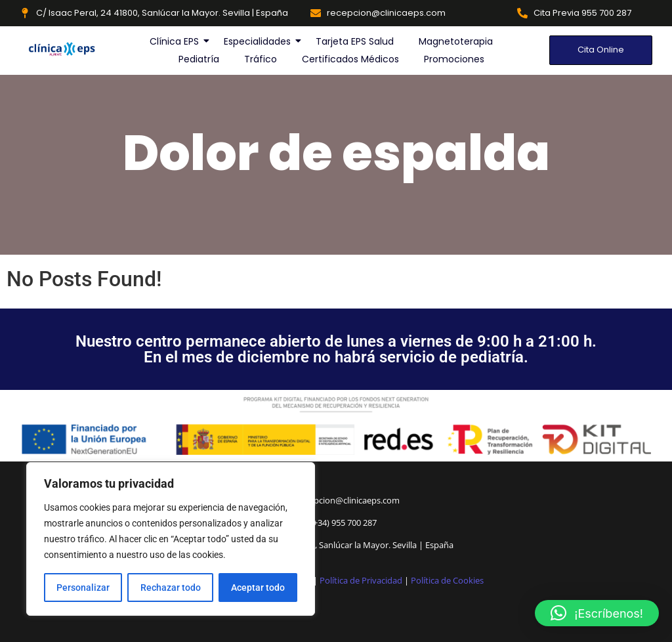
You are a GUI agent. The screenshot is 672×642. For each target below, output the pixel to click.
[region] (171, 539)
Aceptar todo (258, 588)
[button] (597, 613)
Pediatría (199, 59)
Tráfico (261, 59)
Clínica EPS (175, 41)
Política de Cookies (447, 580)
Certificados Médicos (350, 59)
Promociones (454, 59)
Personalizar (83, 588)
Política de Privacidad (361, 580)
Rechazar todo (170, 588)
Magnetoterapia (456, 41)
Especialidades (258, 41)
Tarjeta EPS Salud (355, 41)
